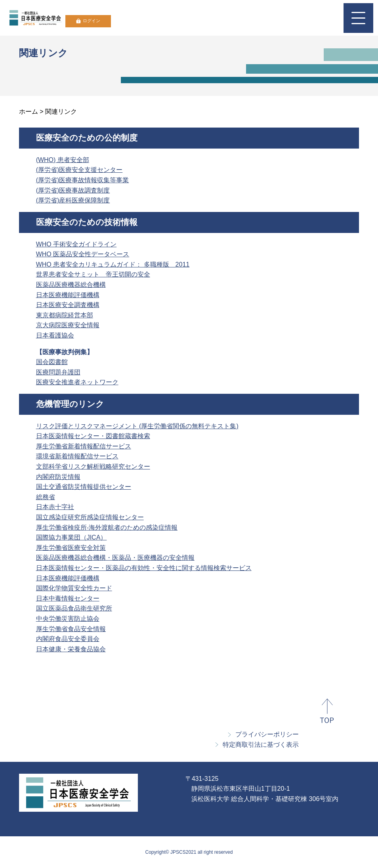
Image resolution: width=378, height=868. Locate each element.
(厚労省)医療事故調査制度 (73, 190)
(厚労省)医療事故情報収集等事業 (83, 180)
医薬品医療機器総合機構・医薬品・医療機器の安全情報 (115, 558)
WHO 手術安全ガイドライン (76, 244)
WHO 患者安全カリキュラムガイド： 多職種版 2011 (113, 264)
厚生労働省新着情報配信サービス (84, 446)
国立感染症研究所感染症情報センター (90, 517)
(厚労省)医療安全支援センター (79, 170)
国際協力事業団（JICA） (72, 537)
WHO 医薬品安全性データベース (83, 254)
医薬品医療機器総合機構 (71, 285)
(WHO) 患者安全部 (63, 160)
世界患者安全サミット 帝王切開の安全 (93, 274)
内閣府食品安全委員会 (68, 639)
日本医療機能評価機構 (68, 295)
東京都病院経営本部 (65, 315)
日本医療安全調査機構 (68, 305)
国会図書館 (52, 362)
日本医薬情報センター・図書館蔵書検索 (93, 436)
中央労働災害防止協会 (68, 619)
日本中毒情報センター (68, 598)
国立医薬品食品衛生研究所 (74, 608)
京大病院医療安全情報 (68, 325)
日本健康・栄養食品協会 (71, 649)
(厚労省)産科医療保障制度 (73, 200)
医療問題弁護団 (58, 372)
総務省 (46, 497)
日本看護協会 (55, 335)
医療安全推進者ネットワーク (77, 382)
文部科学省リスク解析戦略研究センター (93, 466)
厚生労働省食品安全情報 (71, 629)
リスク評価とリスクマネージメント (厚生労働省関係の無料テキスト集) (137, 426)
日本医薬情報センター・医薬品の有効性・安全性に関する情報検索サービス (144, 568)
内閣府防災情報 (58, 477)
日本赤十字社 (55, 507)
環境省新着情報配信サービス (77, 456)
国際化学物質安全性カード (74, 588)
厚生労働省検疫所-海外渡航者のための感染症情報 (107, 527)
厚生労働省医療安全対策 (71, 548)
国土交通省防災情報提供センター (84, 487)
